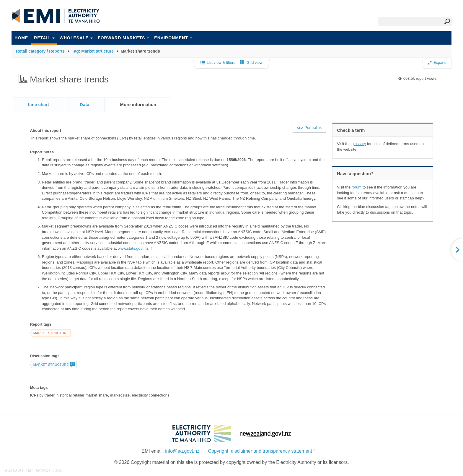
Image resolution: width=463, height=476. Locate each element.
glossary (359, 144)
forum (357, 187)
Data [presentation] (85, 104)
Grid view (251, 62)
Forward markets (123, 38)
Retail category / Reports (40, 51)
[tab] (38, 104)
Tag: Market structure (93, 51)
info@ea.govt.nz (182, 451)
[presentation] (138, 105)
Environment (173, 38)
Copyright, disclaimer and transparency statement (260, 451)
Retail (44, 38)
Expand (437, 62)
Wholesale (76, 38)
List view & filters (218, 63)
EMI (56, 16)
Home (21, 38)
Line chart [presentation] (38, 104)
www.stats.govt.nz (133, 248)
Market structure (51, 333)
